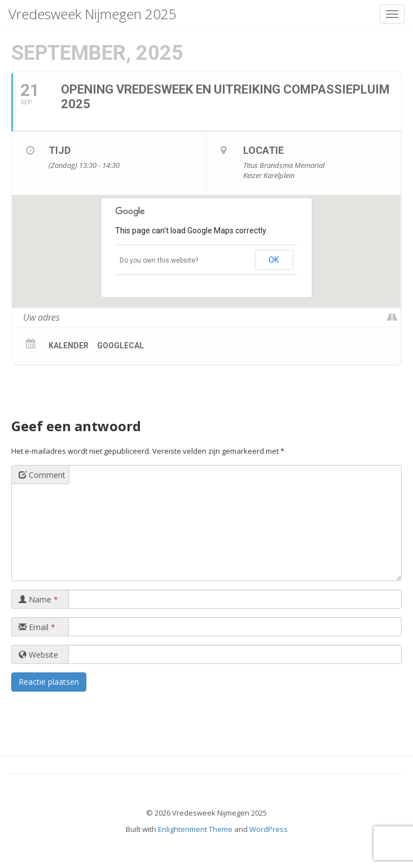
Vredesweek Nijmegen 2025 (93, 14)
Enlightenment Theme (195, 829)
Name (38, 599)
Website (38, 655)
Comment (42, 475)
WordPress (269, 829)
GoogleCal (120, 346)
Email (37, 627)
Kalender (69, 346)
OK (274, 260)
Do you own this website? (159, 260)
